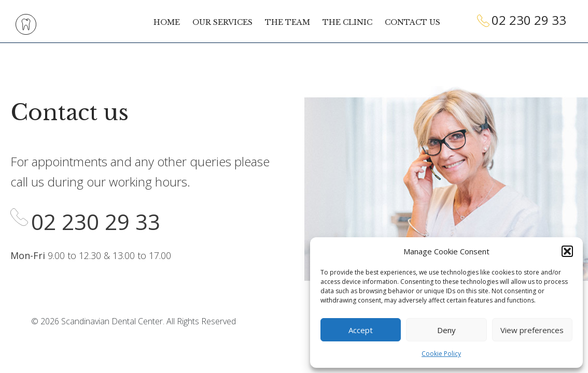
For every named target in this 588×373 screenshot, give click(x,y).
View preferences (532, 330)
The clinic (347, 22)
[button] (567, 251)
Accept (361, 330)
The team (288, 22)
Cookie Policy (441, 354)
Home (167, 22)
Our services (222, 22)
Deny (446, 330)
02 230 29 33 (529, 20)
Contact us (412, 22)
